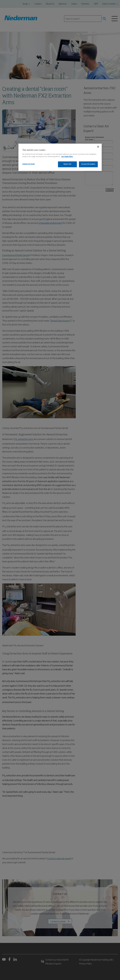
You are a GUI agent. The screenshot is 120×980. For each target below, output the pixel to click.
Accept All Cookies (88, 164)
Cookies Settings (29, 164)
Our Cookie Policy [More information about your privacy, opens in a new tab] (67, 157)
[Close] (98, 147)
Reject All (67, 164)
